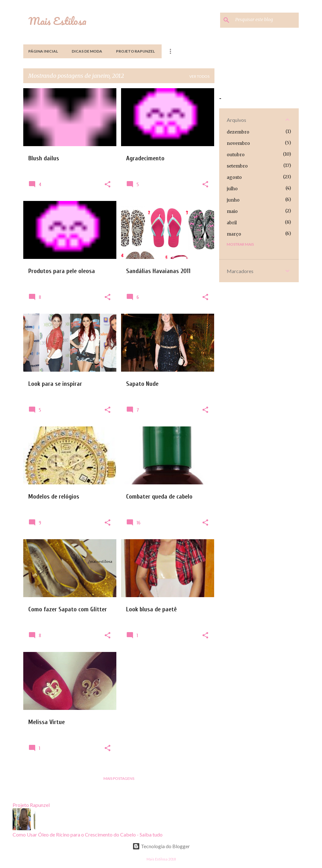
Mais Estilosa (57, 21)
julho (232, 189)
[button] (108, 185)
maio (232, 211)
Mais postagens (119, 778)
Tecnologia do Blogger (161, 846)
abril (232, 223)
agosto (234, 177)
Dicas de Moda (87, 51)
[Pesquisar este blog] (266, 20)
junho (233, 200)
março (234, 234)
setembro (237, 166)
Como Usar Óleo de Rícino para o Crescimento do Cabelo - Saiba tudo (88, 834)
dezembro (238, 132)
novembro (238, 143)
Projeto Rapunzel (135, 51)
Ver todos (199, 76)
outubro (236, 155)
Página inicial (43, 51)
